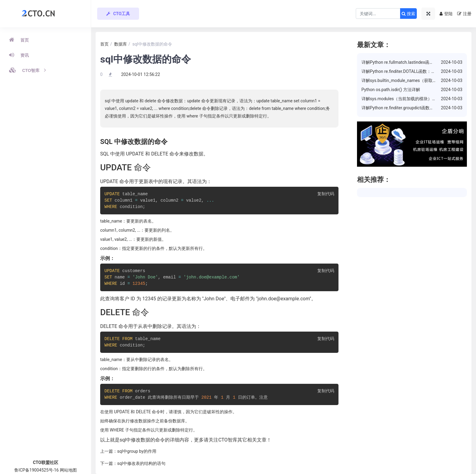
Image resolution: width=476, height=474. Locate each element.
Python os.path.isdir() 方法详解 (391, 90)
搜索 (408, 14)
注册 (464, 14)
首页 (19, 40)
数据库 (121, 44)
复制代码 (326, 194)
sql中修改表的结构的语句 (141, 463)
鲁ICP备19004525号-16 (36, 470)
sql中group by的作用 (137, 451)
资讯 (19, 55)
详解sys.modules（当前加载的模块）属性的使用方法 (412, 99)
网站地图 (68, 470)
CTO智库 (27, 70)
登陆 (446, 14)
